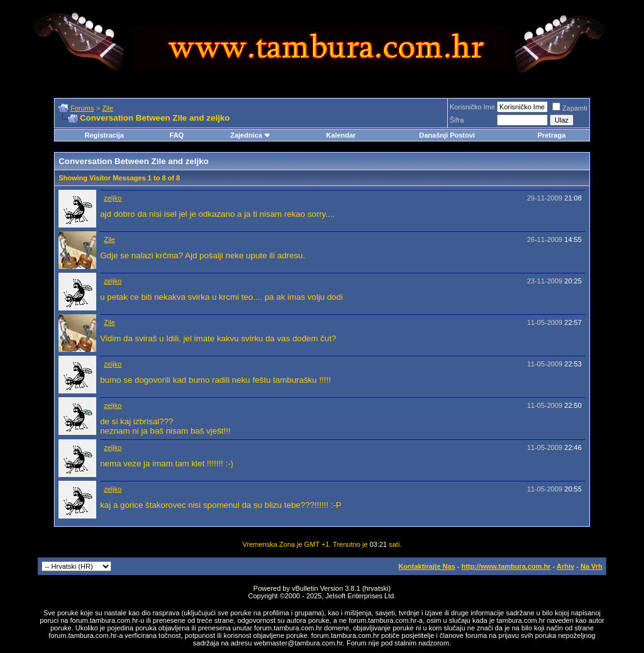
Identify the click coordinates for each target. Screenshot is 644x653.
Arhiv (565, 566)
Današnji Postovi (447, 135)
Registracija (104, 135)
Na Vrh (591, 566)
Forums (82, 108)
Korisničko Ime (472, 107)
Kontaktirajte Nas (426, 566)
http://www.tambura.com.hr (506, 566)
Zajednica (251, 135)
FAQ (177, 135)
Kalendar (341, 135)
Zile (108, 108)
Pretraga (552, 135)
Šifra (457, 120)
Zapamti (570, 108)
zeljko (113, 198)
